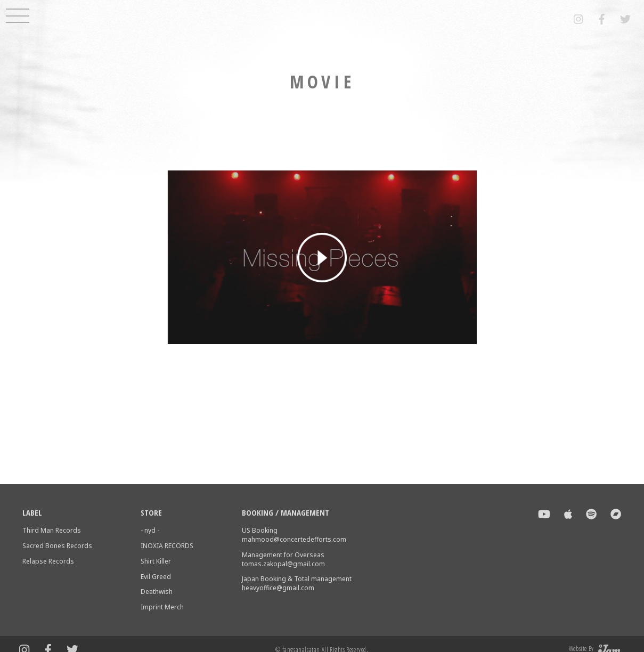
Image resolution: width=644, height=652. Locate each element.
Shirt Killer (156, 561)
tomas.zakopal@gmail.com (283, 564)
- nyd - (150, 530)
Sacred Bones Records (57, 546)
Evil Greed (156, 577)
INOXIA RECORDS (167, 546)
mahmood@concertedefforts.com (294, 539)
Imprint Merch (162, 607)
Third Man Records (52, 530)
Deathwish (157, 592)
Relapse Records (48, 561)
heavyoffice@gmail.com (278, 588)
